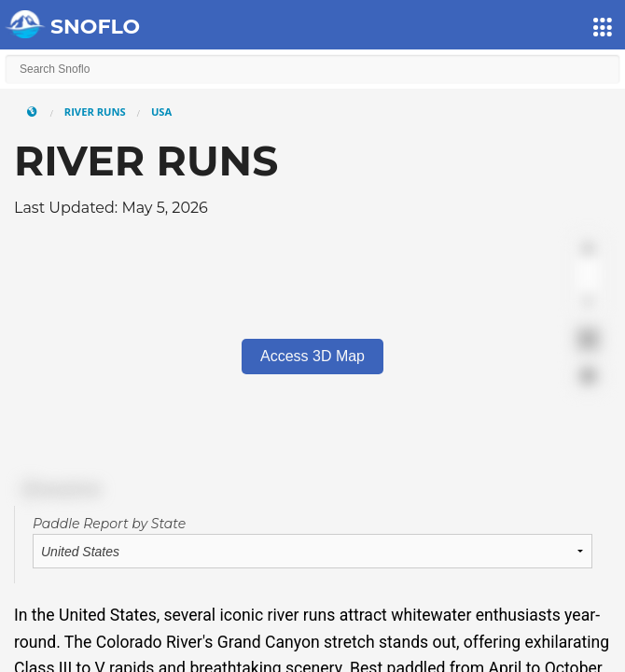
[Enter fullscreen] (588, 339)
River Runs (95, 112)
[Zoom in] (588, 249)
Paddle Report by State (109, 524)
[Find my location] (588, 376)
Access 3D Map (312, 356)
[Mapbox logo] (61, 490)
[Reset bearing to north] (588, 303)
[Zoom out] (588, 276)
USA (161, 112)
